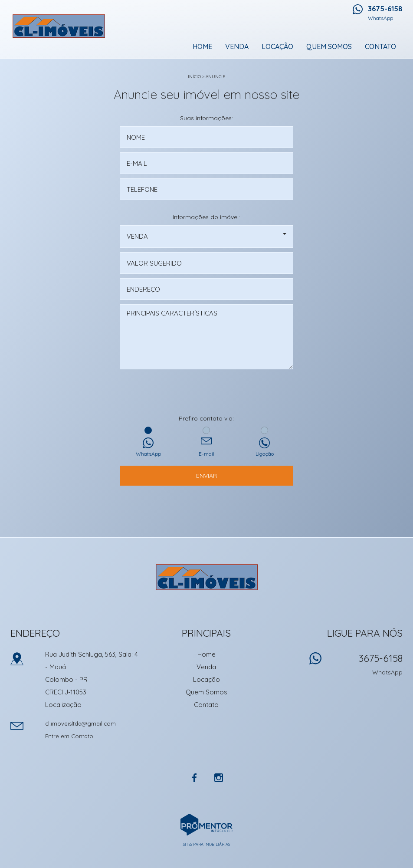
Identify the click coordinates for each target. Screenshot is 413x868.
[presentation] (206, 393)
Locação (277, 46)
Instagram (219, 778)
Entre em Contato (69, 736)
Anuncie (215, 77)
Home (202, 46)
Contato (380, 46)
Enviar (206, 476)
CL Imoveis (207, 577)
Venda (237, 46)
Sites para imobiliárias (206, 844)
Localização (63, 705)
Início (194, 77)
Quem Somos (329, 46)
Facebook (194, 778)
